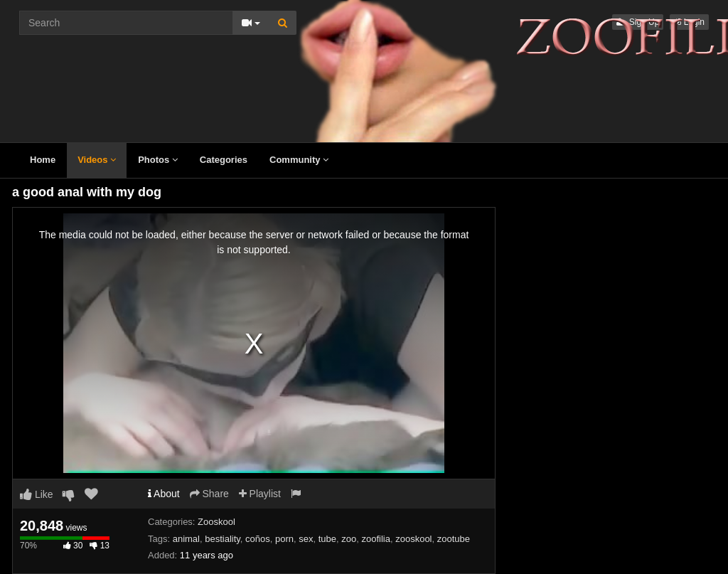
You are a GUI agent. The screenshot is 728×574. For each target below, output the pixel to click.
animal (186, 539)
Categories (224, 160)
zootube (454, 539)
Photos (158, 160)
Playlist (260, 494)
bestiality (223, 539)
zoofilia (376, 539)
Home (43, 160)
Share (209, 494)
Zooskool (216, 522)
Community (299, 160)
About (164, 494)
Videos (97, 160)
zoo (349, 539)
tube (327, 539)
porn (284, 539)
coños (258, 539)
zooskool (413, 539)
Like (37, 494)
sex (306, 539)
